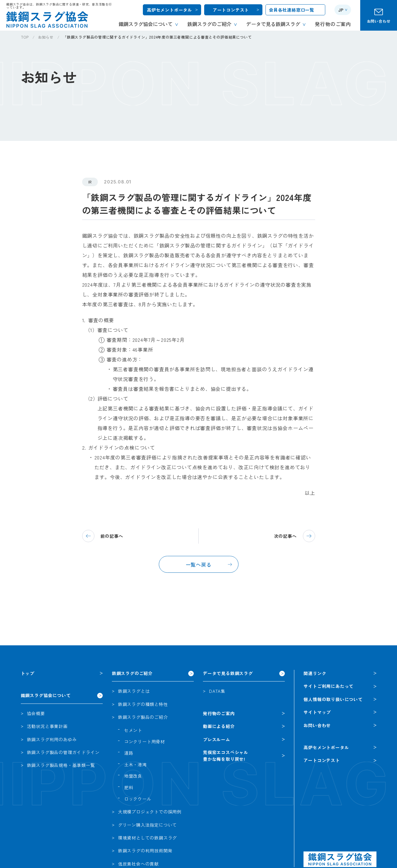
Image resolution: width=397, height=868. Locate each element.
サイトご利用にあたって (328, 686)
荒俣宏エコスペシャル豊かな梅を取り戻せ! (226, 756)
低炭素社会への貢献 (138, 864)
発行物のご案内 (219, 713)
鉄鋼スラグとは (134, 691)
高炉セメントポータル (170, 10)
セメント (133, 730)
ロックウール (138, 799)
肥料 (129, 787)
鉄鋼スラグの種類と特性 (143, 704)
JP (341, 10)
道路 (129, 753)
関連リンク (315, 673)
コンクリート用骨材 (145, 742)
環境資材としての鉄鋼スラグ (147, 838)
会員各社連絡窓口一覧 (292, 10)
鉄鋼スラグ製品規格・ (61, 765)
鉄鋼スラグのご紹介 (132, 673)
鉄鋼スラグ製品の (63, 752)
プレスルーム (217, 739)
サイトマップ (317, 712)
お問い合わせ (379, 21)
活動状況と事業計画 (47, 726)
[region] (209, 39)
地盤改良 (133, 776)
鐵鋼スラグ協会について (46, 695)
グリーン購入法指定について (147, 825)
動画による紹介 (219, 726)
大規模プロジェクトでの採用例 (150, 812)
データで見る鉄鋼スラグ (228, 673)
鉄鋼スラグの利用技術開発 (145, 851)
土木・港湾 (136, 764)
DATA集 (217, 691)
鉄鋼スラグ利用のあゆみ (52, 739)
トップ (28, 673)
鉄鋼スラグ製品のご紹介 (143, 717)
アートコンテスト (231, 10)
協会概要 (36, 713)
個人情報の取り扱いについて (333, 699)
